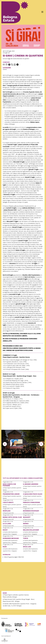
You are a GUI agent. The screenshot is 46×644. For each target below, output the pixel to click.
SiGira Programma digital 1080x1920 (14, 557)
